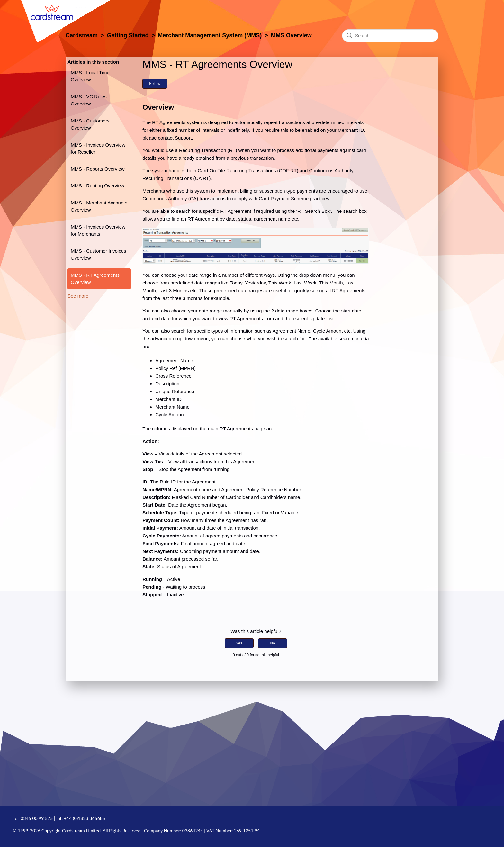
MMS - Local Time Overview (90, 76)
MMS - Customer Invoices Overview (99, 255)
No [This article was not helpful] (272, 643)
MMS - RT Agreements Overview (95, 279)
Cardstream (82, 35)
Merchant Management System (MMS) (210, 35)
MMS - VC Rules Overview (89, 100)
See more (78, 296)
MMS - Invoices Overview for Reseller (98, 149)
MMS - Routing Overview (98, 186)
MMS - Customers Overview (90, 124)
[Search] (390, 36)
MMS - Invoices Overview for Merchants (98, 230)
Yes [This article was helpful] (239, 643)
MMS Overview (291, 35)
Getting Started (128, 35)
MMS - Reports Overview (98, 169)
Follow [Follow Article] (155, 84)
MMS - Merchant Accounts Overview (99, 206)
